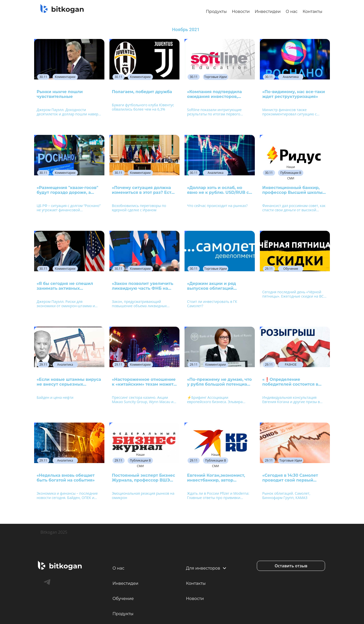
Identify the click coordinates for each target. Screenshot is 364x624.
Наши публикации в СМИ (291, 173)
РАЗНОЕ (291, 365)
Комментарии (65, 77)
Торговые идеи (216, 77)
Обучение (291, 269)
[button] (291, 566)
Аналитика (291, 77)
